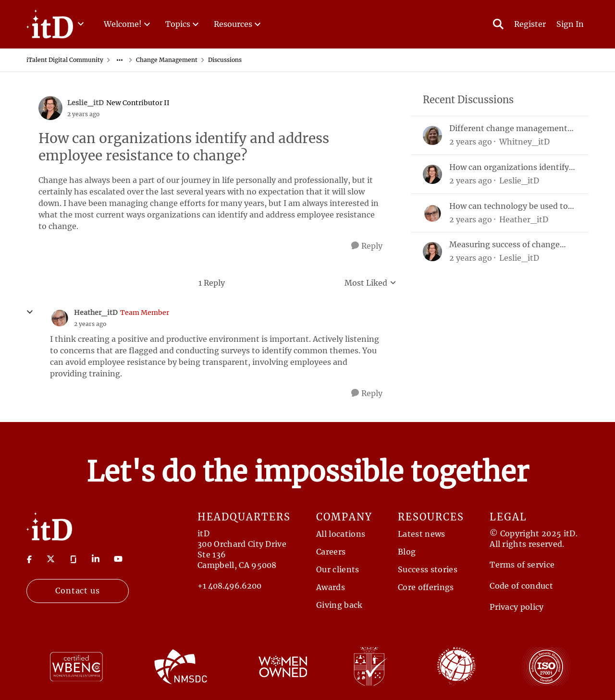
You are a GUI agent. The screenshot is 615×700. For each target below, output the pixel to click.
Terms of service (522, 565)
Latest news (422, 534)
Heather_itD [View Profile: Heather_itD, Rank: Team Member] (96, 313)
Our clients (338, 569)
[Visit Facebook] (29, 559)
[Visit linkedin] (96, 559)
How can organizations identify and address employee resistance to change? (512, 167)
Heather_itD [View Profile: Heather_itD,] (524, 219)
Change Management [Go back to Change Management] (167, 60)
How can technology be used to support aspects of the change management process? (509, 206)
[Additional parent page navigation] (120, 60)
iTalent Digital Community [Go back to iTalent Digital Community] (65, 60)
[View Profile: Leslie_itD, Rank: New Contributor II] (50, 108)
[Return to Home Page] (49, 526)
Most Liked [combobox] (370, 283)
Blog (407, 552)
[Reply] (367, 246)
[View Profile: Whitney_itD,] (432, 135)
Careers (331, 552)
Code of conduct (521, 586)
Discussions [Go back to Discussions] (225, 60)
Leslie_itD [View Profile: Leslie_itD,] (519, 181)
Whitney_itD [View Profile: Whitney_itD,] (524, 142)
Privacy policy (517, 607)
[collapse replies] (30, 312)
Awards (331, 587)
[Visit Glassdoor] (74, 559)
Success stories (428, 569)
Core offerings (426, 587)
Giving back (339, 605)
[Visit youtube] (118, 559)
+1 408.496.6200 (229, 586)
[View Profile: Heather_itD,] (432, 213)
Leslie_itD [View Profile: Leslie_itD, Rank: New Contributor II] (86, 103)
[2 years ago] (471, 142)
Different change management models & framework (508, 128)
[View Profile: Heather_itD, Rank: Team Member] (60, 318)
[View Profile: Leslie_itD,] (432, 174)
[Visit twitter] (51, 559)
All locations (341, 534)
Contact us (78, 591)
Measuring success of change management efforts (504, 245)
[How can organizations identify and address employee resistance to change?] (90, 324)
